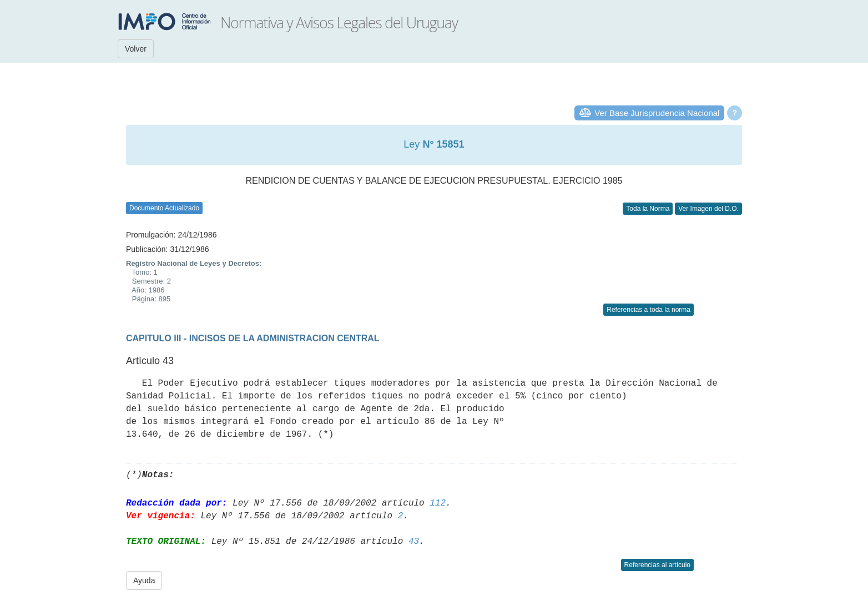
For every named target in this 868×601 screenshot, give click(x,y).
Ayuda (144, 580)
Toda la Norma (648, 209)
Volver (136, 49)
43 (414, 542)
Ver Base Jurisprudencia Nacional (657, 113)
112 (438, 503)
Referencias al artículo (657, 565)
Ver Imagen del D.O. (708, 209)
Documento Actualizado (164, 208)
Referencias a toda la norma (649, 310)
